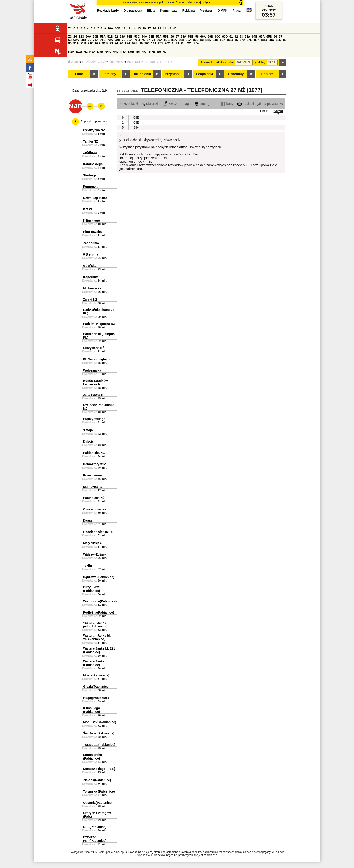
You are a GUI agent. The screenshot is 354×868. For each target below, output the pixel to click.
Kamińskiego (93, 164)
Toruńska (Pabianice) (99, 791)
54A (144, 36)
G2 (189, 43)
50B (95, 36)
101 (154, 43)
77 (148, 40)
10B (118, 28)
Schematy (236, 74)
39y (136, 127)
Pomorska (91, 187)
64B (255, 36)
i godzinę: (260, 63)
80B (167, 40)
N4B (116, 52)
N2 (86, 52)
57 (177, 36)
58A (184, 36)
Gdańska (90, 266)
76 (143, 40)
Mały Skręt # (92, 543)
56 (172, 36)
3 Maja (88, 430)
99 (141, 43)
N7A (145, 52)
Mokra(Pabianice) (96, 675)
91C (91, 43)
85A (223, 40)
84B (215, 40)
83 (202, 40)
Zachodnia (91, 243)
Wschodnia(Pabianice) (100, 601)
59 (197, 36)
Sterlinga (90, 175)
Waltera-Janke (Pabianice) (94, 663)
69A (76, 40)
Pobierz (267, 74)
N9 (164, 52)
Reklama (189, 11)
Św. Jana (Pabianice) (99, 733)
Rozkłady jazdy (93, 62)
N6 (138, 52)
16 (144, 28)
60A (203, 36)
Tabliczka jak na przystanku (260, 104)
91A (76, 43)
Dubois (88, 441)
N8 (159, 52)
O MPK (223, 11)
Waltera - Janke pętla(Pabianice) (95, 624)
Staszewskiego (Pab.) (99, 769)
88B (264, 40)
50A (88, 36)
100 (147, 43)
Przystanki (173, 74)
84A (208, 40)
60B (210, 36)
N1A (71, 52)
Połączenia (205, 74)
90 (70, 43)
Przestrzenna (93, 475)
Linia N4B (116, 62)
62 (236, 36)
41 (164, 28)
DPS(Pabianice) (95, 827)
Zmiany (110, 74)
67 (281, 36)
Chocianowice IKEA (98, 532)
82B (196, 40)
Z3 (70, 36)
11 (124, 28)
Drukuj (202, 104)
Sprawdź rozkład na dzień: (218, 63)
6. (173, 43)
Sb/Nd (278, 111)
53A (122, 36)
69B (83, 40)
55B (166, 36)
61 (231, 36)
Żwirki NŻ (90, 300)
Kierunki (150, 104)
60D (225, 36)
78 (153, 40)
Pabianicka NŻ (94, 453)
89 (285, 40)
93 (111, 43)
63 (241, 36)
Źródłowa (90, 153)
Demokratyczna (95, 464)
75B (137, 40)
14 (134, 28)
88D (279, 40)
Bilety (151, 11)
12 (129, 28)
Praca (236, 11)
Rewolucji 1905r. (95, 198)
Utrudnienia (142, 74)
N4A (108, 52)
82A (189, 40)
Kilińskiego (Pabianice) (92, 710)
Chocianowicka (95, 509)
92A (98, 43)
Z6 (75, 36)
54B (151, 36)
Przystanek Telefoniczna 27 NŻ (150, 62)
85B (230, 40)
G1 (183, 43)
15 (139, 28)
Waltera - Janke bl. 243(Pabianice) (97, 637)
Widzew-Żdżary (94, 554)
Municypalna (93, 487)
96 (121, 43)
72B (117, 40)
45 (175, 28)
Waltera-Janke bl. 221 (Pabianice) (99, 650)
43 (170, 28)
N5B (131, 52)
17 (149, 28)
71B (103, 40)
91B (83, 43)
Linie (79, 74)
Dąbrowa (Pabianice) (99, 577)
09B (136, 117)
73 (124, 40)
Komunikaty (169, 11)
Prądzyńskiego (94, 419)
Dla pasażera (133, 11)
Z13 (81, 36)
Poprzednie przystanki (94, 122)
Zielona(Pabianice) (97, 780)
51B (110, 36)
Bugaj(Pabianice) (96, 698)
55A (159, 36)
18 (154, 28)
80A (159, 40)
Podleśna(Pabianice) (99, 612)
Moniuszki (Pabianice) (100, 722)
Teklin (87, 566)
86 (236, 40)
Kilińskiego (92, 221)
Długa (87, 521)
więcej (207, 2)
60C (218, 36)
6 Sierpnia (91, 254)
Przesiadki (129, 104)
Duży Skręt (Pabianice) (92, 589)
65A (262, 36)
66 (275, 36)
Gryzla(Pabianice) (96, 687)
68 (70, 40)
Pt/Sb (264, 111)
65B (269, 36)
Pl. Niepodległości (97, 359)
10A (110, 28)
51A (103, 36)
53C (137, 36)
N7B (152, 52)
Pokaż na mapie (177, 104)
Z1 (70, 28)
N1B (79, 52)
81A (174, 40)
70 (90, 40)
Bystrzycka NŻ (94, 130)
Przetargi (206, 11)
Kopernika (91, 277)
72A (110, 40)
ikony (227, 104)
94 (116, 43)
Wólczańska (92, 371)
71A (95, 40)
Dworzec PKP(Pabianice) (95, 839)
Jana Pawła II (93, 395)
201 (161, 43)
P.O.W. (88, 209)
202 (167, 43)
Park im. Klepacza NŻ (99, 324)
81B (181, 40)
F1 (177, 43)
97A (128, 43)
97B (135, 43)
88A (257, 40)
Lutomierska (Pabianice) (92, 757)
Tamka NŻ (91, 141)
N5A (123, 52)
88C (271, 40)
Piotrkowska (92, 232)
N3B (100, 52)
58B (191, 36)
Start (73, 62)
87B (249, 40)
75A (130, 40)
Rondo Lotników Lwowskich (95, 382)
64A (247, 36)
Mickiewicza (92, 288)
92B (105, 43)
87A (242, 40)
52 (116, 36)
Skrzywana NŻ (94, 348)
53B (130, 36)
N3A (92, 52)
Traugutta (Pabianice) (99, 745)
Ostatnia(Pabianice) (98, 803)
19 (160, 28)
